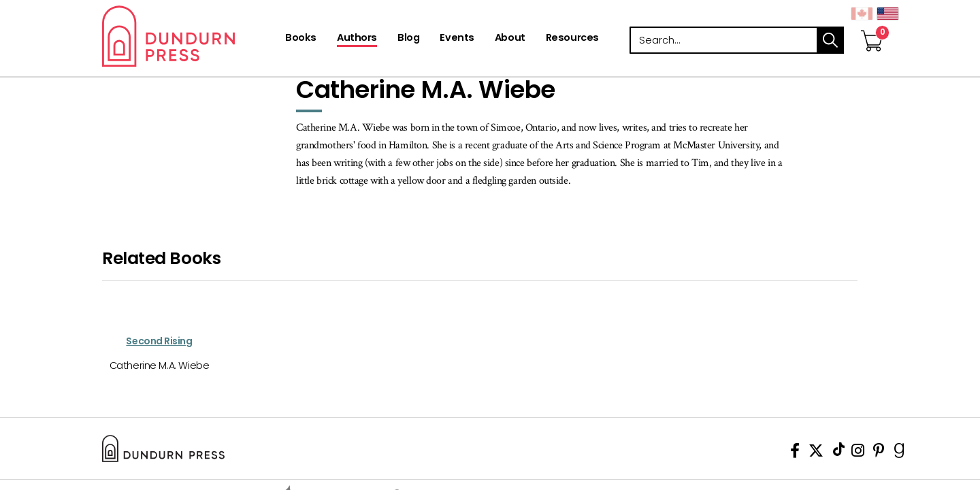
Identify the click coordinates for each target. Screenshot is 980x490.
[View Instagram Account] (858, 453)
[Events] (457, 39)
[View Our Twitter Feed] (816, 453)
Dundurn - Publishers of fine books (192, 36)
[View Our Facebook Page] (795, 453)
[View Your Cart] (872, 27)
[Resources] (572, 39)
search (830, 40)
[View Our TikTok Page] (839, 453)
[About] (510, 39)
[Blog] (408, 39)
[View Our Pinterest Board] (879, 453)
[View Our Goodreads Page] (899, 453)
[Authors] (357, 39)
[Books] (301, 39)
